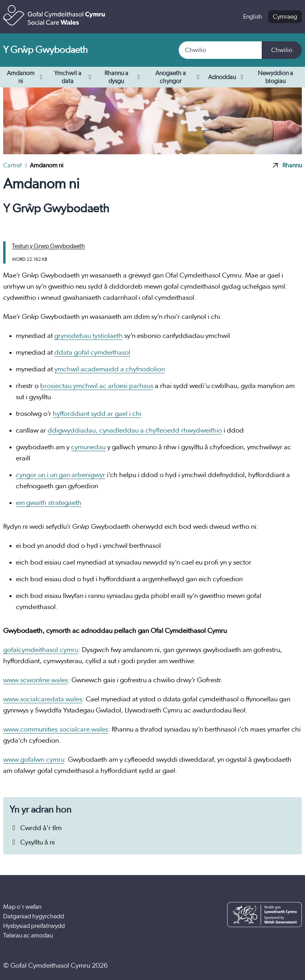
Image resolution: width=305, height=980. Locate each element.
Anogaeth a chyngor (179, 77)
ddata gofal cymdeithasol (92, 353)
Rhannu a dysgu (123, 77)
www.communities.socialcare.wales (56, 730)
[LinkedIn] (293, 966)
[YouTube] (269, 966)
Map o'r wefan (22, 907)
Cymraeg (285, 17)
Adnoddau (227, 77)
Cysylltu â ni (32, 842)
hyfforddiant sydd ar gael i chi (97, 414)
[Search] (221, 50)
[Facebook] (244, 966)
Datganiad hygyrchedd (34, 916)
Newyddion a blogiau (275, 77)
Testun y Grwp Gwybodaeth (48, 246)
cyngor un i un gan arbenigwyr (61, 475)
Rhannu (287, 165)
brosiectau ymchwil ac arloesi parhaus (97, 386)
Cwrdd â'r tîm (36, 828)
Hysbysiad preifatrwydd (34, 926)
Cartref (13, 165)
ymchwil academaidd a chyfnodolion (110, 369)
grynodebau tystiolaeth (89, 336)
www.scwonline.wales (36, 680)
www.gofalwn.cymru (34, 760)
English (253, 17)
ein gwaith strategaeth (49, 503)
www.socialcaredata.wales (43, 699)
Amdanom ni (26, 77)
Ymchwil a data (74, 77)
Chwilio (282, 50)
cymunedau (88, 447)
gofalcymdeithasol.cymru (41, 650)
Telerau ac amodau (28, 935)
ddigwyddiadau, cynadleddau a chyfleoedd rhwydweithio (135, 431)
